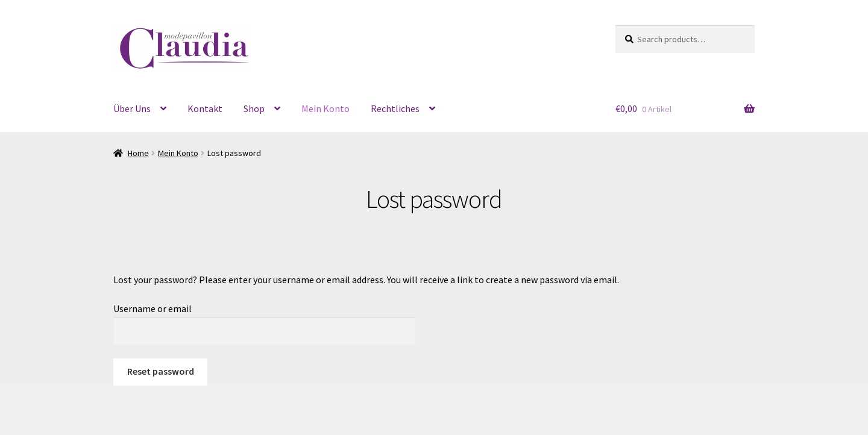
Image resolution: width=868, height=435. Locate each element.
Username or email (153, 308)
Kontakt (205, 108)
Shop (254, 108)
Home (138, 153)
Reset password (161, 371)
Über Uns (132, 108)
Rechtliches (395, 108)
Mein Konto (325, 108)
